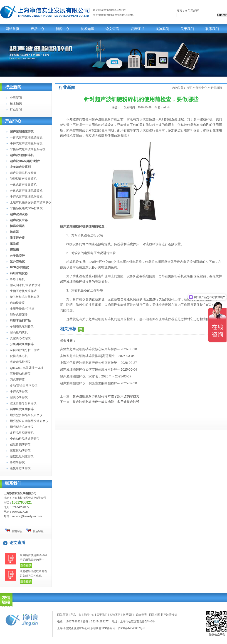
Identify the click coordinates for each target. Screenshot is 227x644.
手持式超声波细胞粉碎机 (26, 143)
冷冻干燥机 (17, 279)
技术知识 (87, 29)
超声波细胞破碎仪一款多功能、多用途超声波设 (106, 402)
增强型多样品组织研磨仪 (26, 415)
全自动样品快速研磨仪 (25, 439)
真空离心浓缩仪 (20, 338)
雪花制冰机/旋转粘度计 (25, 285)
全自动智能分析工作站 (25, 350)
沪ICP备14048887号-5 (131, 628)
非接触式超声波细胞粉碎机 (28, 149)
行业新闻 (13, 87)
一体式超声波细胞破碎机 (26, 137)
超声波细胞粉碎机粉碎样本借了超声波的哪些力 (106, 396)
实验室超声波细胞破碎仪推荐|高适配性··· (89, 356)
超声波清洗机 (169, 615)
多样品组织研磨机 (22, 433)
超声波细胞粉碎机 (123, 15)
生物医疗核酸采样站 (23, 291)
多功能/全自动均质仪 (24, 386)
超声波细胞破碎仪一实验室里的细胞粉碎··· (90, 383)
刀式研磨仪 (17, 380)
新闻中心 (62, 29)
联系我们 (212, 29)
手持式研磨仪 (19, 391)
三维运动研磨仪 (20, 451)
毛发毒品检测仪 (20, 362)
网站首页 (12, 29)
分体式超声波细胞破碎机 (26, 191)
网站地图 (155, 615)
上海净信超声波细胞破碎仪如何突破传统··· (90, 363)
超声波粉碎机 (203, 119)
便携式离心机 (19, 356)
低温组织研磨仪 (20, 445)
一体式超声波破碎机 (23, 185)
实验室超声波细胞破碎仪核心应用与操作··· (90, 349)
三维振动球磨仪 (20, 374)
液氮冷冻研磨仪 (20, 468)
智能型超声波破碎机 (23, 179)
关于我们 (187, 29)
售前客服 (14, 531)
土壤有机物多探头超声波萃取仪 (31, 202)
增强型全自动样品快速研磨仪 (29, 421)
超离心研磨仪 (19, 397)
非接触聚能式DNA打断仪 (26, 208)
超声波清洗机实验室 (23, 173)
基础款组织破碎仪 (22, 456)
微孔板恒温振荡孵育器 (25, 297)
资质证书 (137, 29)
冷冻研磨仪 (17, 462)
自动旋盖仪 (17, 303)
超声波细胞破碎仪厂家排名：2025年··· (87, 376)
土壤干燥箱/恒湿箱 (22, 309)
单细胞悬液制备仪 (22, 326)
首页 (189, 88)
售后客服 (35, 531)
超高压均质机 (19, 332)
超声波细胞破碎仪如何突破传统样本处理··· (90, 369)
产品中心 (37, 29)
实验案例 (162, 29)
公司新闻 (16, 98)
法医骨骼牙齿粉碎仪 (23, 403)
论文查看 (112, 29)
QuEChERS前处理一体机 (27, 368)
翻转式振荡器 (19, 315)
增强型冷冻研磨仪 (22, 427)
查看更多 (26, 565)
